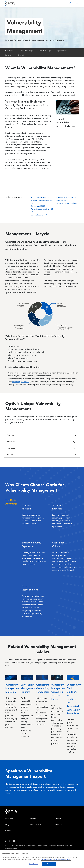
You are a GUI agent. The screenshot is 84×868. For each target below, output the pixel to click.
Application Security (40, 198)
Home (11, 812)
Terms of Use (69, 846)
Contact (9, 831)
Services (33, 819)
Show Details (34, 864)
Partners (58, 819)
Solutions (9, 819)
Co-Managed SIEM (39, 206)
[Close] (80, 854)
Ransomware (63, 200)
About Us (58, 825)
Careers (45, 846)
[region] (42, 859)
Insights (8, 825)
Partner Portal (35, 825)
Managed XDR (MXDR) (66, 198)
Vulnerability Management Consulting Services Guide (58, 692)
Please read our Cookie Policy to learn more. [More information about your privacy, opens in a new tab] (56, 860)
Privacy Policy (60, 846)
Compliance (9, 848)
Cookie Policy (52, 846)
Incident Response (39, 215)
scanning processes (21, 382)
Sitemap (15, 848)
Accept (49, 864)
